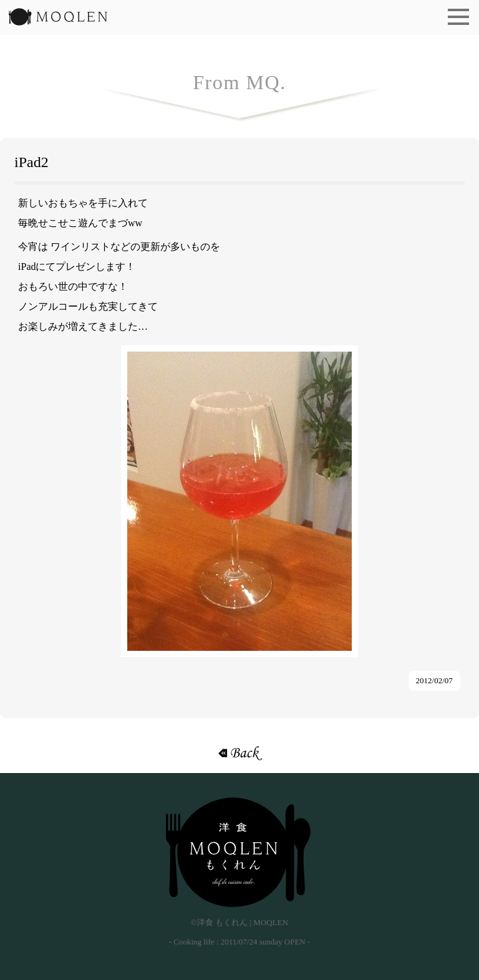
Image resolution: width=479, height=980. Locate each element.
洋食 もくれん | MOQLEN (58, 21)
